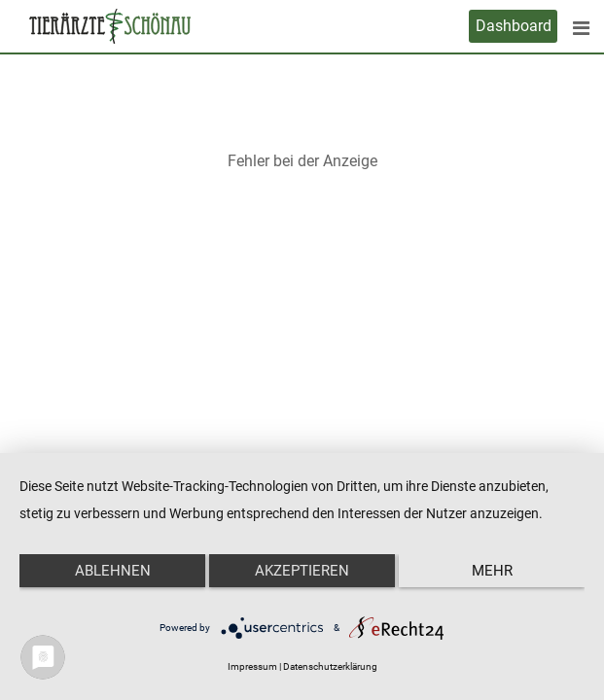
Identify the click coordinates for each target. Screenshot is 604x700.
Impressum (252, 666)
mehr (492, 571)
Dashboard (514, 26)
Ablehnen (113, 571)
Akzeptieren (302, 571)
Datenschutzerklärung (330, 666)
